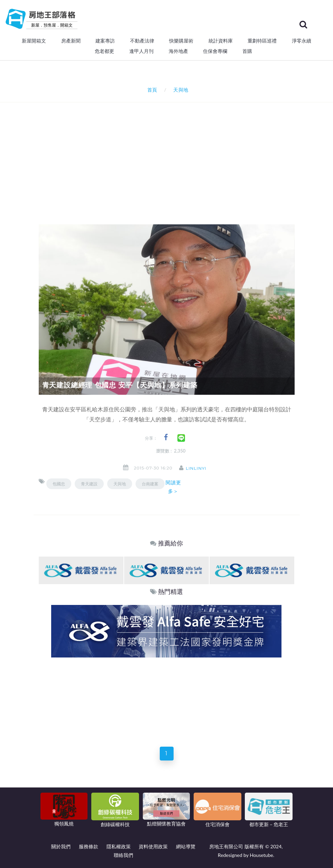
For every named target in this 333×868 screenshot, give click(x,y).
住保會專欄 (215, 51)
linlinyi (198, 468)
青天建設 (89, 484)
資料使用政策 (153, 846)
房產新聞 (71, 41)
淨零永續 (302, 41)
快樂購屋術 (181, 41)
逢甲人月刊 (141, 51)
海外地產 (178, 51)
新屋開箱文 (34, 41)
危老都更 (104, 51)
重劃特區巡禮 (262, 41)
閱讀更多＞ (173, 487)
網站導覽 (186, 846)
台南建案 (150, 484)
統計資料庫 (221, 41)
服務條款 (89, 846)
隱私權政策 (119, 846)
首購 (247, 51)
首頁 (151, 90)
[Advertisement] (186, 154)
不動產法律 (142, 41)
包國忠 (59, 484)
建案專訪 (105, 41)
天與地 (120, 484)
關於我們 (61, 846)
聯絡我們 (123, 855)
